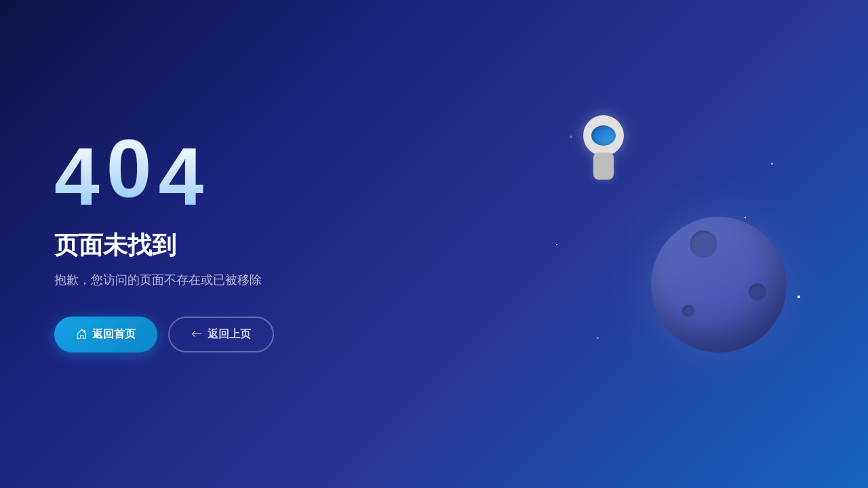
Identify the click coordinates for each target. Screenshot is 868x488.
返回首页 (106, 334)
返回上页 (221, 334)
